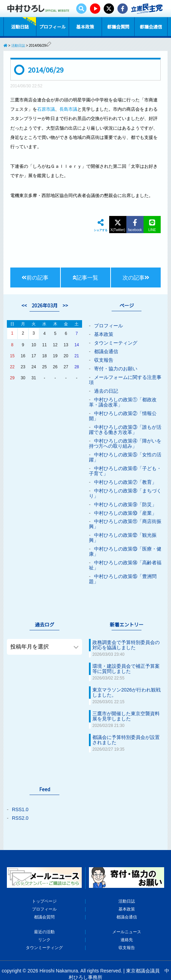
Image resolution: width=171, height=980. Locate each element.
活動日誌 (20, 26)
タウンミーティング (116, 342)
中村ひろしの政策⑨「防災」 (125, 497)
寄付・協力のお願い (116, 367)
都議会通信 (151, 26)
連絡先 (127, 922)
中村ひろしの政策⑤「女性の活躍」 (125, 451)
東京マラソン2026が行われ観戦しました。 (127, 679)
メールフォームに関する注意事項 (125, 378)
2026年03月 (45, 306)
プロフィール (53, 26)
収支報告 (104, 359)
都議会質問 (118, 26)
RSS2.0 (20, 803)
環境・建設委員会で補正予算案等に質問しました (126, 656)
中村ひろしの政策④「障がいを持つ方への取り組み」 (125, 438)
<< (24, 306)
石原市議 (46, 109)
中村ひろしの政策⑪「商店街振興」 (125, 515)
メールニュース (127, 915)
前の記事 (35, 278)
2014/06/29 (46, 70)
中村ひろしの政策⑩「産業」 (125, 505)
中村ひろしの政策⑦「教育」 (125, 475)
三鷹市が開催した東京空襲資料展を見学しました (126, 702)
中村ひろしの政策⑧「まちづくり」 (125, 486)
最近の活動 (44, 915)
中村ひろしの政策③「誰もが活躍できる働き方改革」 (125, 425)
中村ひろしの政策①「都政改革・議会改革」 (123, 399)
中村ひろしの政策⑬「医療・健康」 (125, 542)
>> (65, 306)
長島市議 (68, 109)
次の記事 (136, 278)
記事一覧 (85, 278)
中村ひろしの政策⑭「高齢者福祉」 (125, 555)
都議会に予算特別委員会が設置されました (126, 725)
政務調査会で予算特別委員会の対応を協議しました (126, 633)
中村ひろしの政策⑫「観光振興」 (123, 529)
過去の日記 (106, 389)
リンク (44, 922)
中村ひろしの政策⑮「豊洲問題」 (123, 568)
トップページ (44, 885)
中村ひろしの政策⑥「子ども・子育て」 (125, 465)
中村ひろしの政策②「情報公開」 (123, 412)
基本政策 (85, 26)
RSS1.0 (20, 794)
